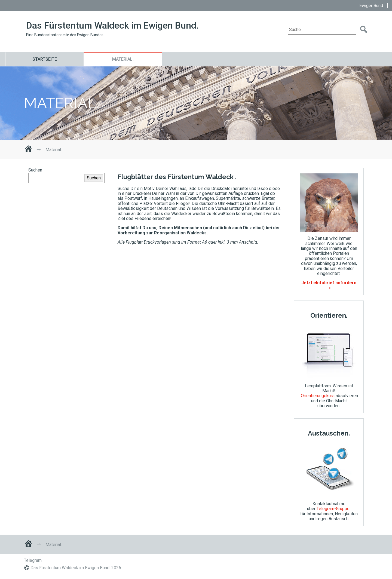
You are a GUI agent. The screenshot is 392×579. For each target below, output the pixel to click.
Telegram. (33, 560)
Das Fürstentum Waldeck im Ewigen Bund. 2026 (76, 568)
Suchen (35, 170)
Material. (123, 59)
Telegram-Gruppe (333, 509)
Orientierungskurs (318, 396)
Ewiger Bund (371, 6)
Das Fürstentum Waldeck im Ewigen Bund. (113, 25)
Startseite (45, 59)
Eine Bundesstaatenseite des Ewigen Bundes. (65, 35)
